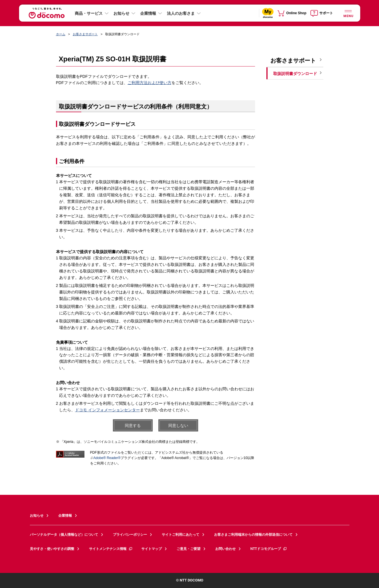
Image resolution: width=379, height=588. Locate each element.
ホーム (61, 34)
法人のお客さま (181, 13)
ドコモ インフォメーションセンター (107, 410)
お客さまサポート (85, 34)
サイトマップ (152, 549)
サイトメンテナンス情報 (111, 549)
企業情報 (148, 13)
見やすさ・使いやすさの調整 (52, 549)
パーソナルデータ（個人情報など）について (64, 535)
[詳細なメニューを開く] (348, 13)
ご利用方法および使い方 (150, 83)
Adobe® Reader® (105, 458)
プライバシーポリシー (130, 535)
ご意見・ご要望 (189, 549)
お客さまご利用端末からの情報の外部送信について (253, 535)
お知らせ (121, 13)
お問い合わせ (225, 549)
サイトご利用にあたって (181, 535)
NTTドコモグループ (269, 549)
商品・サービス (89, 13)
